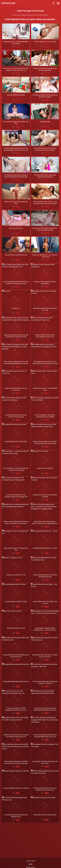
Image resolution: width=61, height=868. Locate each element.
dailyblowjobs (8, 3)
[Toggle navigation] (58, 3)
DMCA (31, 864)
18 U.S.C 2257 (31, 861)
